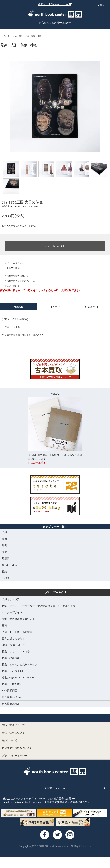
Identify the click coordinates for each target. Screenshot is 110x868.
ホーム (7, 36)
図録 (15, 36)
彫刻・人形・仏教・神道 (30, 36)
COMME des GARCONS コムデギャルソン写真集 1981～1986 (55, 431)
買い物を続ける (10, 286)
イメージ (55, 307)
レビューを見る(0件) (12, 263)
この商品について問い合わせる (17, 281)
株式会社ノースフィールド (18, 798)
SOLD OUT (55, 246)
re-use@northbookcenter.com (26, 802)
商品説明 (18, 307)
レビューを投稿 (10, 268)
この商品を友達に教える (14, 276)
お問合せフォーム (75, 788)
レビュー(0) (92, 307)
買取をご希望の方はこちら (55, 4)
